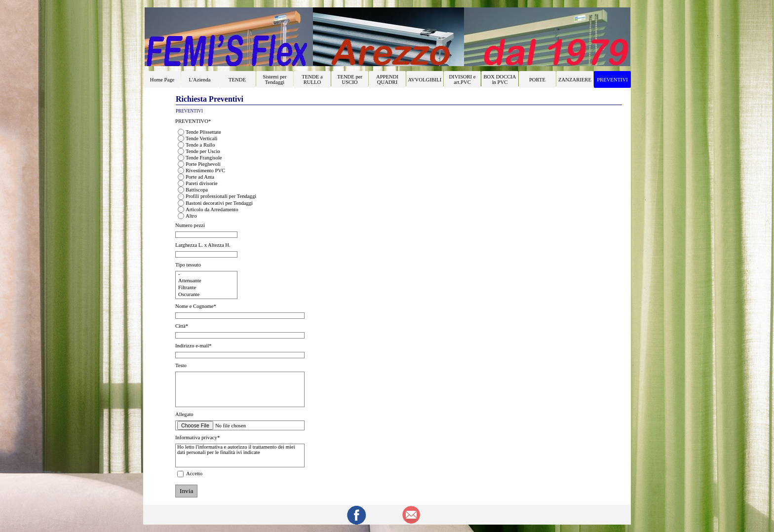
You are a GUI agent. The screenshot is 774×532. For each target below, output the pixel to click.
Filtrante (206, 288)
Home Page (162, 80)
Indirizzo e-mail (193, 346)
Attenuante (206, 281)
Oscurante (206, 295)
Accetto (194, 474)
